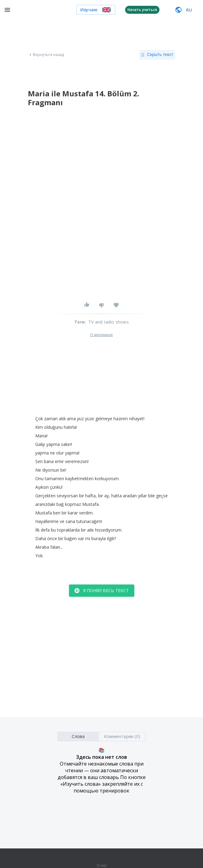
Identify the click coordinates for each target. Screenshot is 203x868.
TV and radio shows (109, 322)
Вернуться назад (46, 55)
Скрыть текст (157, 55)
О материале (101, 335)
